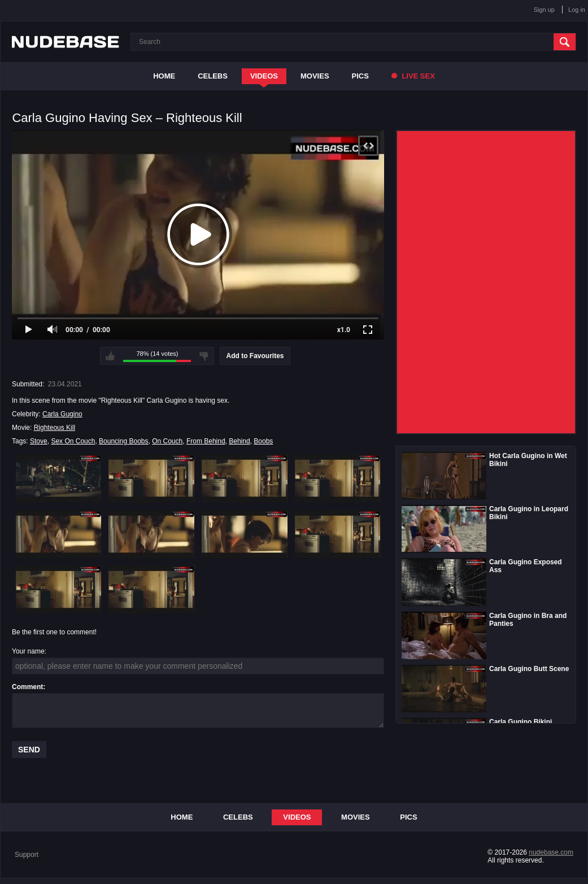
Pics (360, 76)
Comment (27, 687)
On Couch (167, 441)
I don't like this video (204, 356)
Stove (39, 441)
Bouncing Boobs (123, 441)
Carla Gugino (62, 414)
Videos (264, 76)
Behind (239, 441)
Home (164, 76)
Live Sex (413, 76)
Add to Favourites (255, 356)
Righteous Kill (55, 428)
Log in (577, 10)
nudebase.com (551, 852)
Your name (28, 651)
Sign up (544, 10)
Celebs (213, 76)
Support (27, 855)
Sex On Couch (73, 441)
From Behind (206, 441)
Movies (315, 76)
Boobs (263, 441)
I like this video (110, 356)
